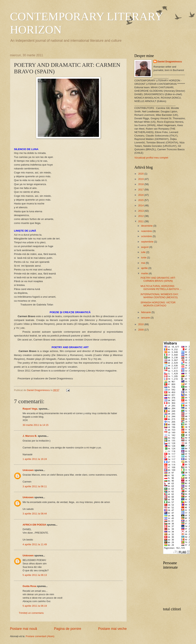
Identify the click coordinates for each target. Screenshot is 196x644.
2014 (141, 205)
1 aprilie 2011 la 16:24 (35, 459)
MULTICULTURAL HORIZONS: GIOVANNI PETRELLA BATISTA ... (161, 287)
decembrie (147, 226)
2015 (141, 200)
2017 (141, 190)
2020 (141, 174)
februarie (146, 312)
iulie (144, 252)
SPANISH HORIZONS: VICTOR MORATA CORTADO (158, 304)
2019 (141, 179)
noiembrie (147, 231)
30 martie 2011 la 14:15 (36, 425)
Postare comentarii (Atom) (40, 636)
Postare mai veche (112, 629)
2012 (141, 216)
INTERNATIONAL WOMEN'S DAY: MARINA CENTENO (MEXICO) (160, 296)
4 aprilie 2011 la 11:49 (35, 544)
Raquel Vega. (30, 409)
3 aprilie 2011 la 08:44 (35, 514)
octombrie (147, 236)
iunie (144, 258)
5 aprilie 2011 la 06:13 (35, 575)
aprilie (145, 268)
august (145, 247)
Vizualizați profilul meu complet (151, 158)
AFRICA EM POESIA (34, 525)
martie (145, 273)
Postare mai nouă (23, 629)
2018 (141, 184)
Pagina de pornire (68, 629)
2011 (141, 221)
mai (143, 263)
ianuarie (146, 318)
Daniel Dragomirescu (170, 62)
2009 (141, 330)
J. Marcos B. (30, 436)
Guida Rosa (29, 586)
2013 (141, 211)
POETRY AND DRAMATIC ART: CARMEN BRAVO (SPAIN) (158, 279)
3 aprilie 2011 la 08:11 (35, 486)
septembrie (147, 242)
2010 (141, 324)
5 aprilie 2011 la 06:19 (35, 606)
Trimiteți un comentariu (31, 613)
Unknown (28, 470)
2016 (141, 195)
